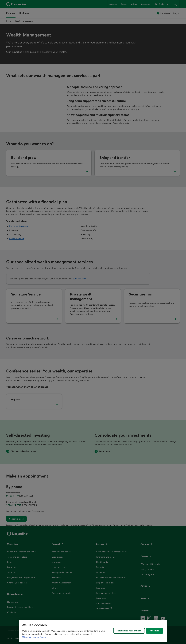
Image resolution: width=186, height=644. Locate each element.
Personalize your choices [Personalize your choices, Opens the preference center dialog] (129, 631)
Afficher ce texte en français (34, 637)
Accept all (155, 631)
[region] (93, 631)
